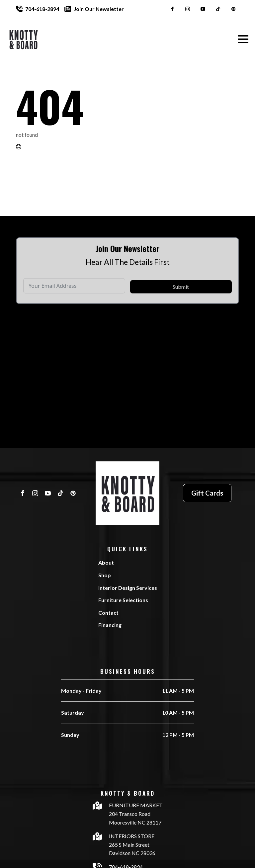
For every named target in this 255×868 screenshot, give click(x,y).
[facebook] (172, 9)
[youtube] (203, 9)
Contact (108, 613)
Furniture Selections (123, 600)
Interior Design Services (128, 588)
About (106, 562)
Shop (105, 575)
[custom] (218, 9)
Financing (110, 625)
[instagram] (188, 9)
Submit (181, 299)
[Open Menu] (243, 39)
